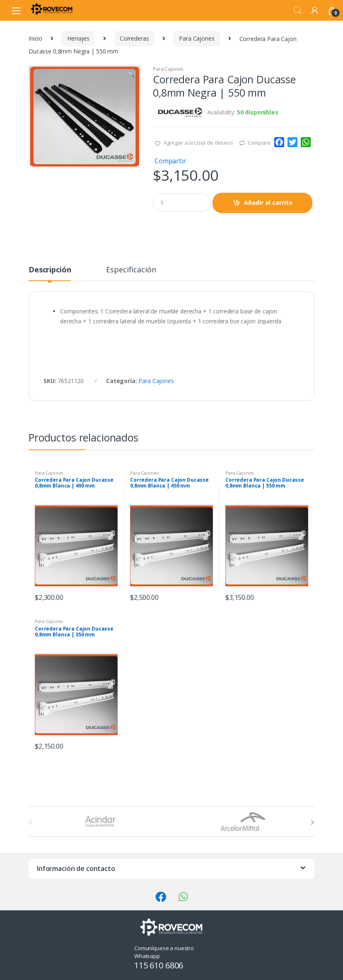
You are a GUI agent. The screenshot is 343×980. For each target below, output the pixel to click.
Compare (259, 143)
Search (297, 10)
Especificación (131, 270)
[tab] (50, 273)
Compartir (170, 161)
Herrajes (78, 38)
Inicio (35, 38)
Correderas (134, 38)
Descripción (50, 270)
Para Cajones (197, 38)
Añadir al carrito (268, 203)
